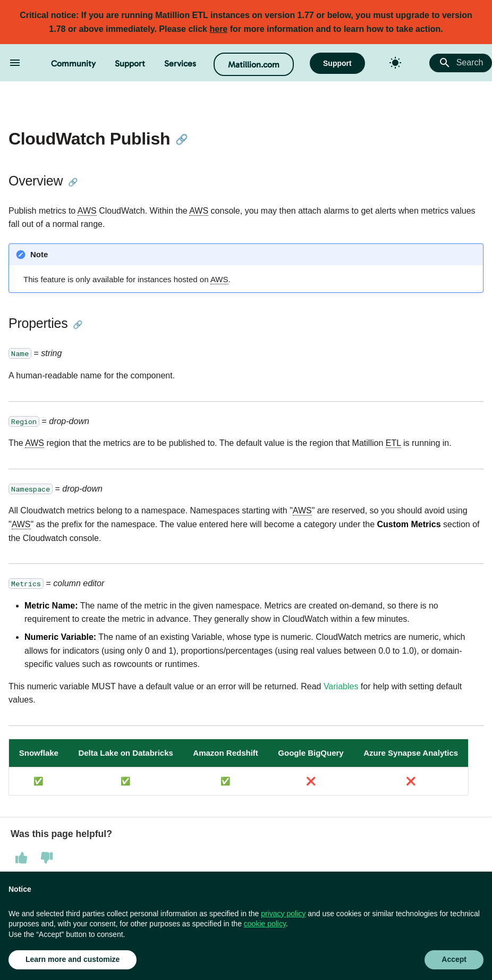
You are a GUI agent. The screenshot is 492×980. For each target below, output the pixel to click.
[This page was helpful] (21, 858)
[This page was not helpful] (47, 858)
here (218, 29)
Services (180, 64)
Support (130, 64)
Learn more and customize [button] (73, 959)
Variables (341, 686)
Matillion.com (254, 65)
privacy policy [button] (283, 914)
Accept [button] (454, 959)
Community (73, 64)
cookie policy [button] (265, 924)
